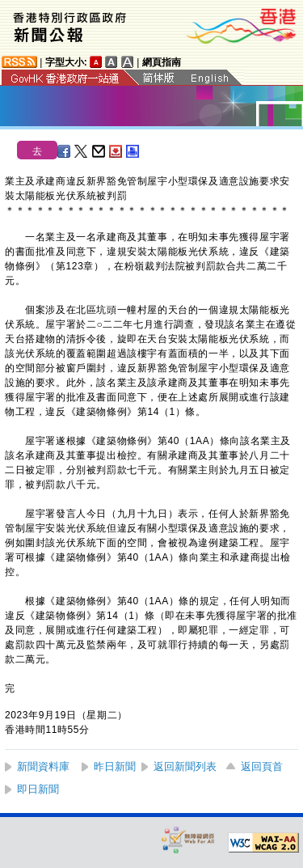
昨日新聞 (115, 766)
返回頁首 (262, 766)
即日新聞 (38, 789)
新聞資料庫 (43, 766)
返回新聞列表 (185, 766)
